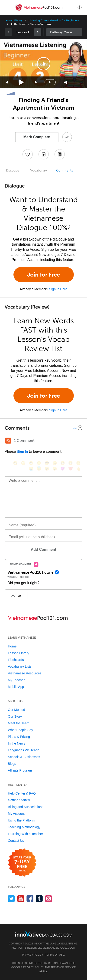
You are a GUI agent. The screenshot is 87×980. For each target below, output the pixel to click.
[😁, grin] (31, 463)
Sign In (22, 452)
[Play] (22, 82)
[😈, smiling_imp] (63, 469)
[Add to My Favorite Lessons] (28, 154)
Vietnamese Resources (25, 673)
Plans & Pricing (19, 737)
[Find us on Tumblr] (39, 899)
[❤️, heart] (71, 469)
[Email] (43, 537)
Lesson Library (14, 20)
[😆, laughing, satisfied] (63, 463)
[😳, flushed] (23, 463)
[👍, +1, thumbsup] (78, 469)
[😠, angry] (55, 463)
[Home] (39, 11)
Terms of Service (63, 967)
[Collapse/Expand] (43, 428)
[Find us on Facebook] (30, 899)
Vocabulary (39, 170)
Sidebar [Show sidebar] (64, 32)
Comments (64, 170)
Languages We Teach (24, 750)
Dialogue (13, 170)
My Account (16, 814)
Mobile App (16, 687)
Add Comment (43, 549)
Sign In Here (58, 289)
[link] (38, 32)
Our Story (15, 716)
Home (12, 646)
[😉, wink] (78, 463)
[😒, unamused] (39, 463)
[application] (43, 64)
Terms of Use (55, 955)
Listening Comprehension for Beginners (54, 20)
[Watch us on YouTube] (21, 899)
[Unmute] (66, 82)
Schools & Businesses (24, 757)
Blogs (12, 764)
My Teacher (16, 680)
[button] (80, 7)
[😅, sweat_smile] (71, 463)
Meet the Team (19, 723)
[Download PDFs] (60, 154)
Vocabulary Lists (20, 667)
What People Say (20, 730)
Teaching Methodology (24, 827)
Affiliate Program (20, 770)
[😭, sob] (31, 469)
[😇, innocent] (39, 469)
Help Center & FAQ (22, 793)
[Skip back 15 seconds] (7, 82)
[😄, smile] (15, 463)
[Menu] (7, 7)
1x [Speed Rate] (50, 82)
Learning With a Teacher (26, 834)
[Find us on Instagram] (49, 899)
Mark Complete (37, 137)
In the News (16, 743)
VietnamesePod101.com (59, 948)
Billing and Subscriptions (26, 807)
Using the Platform (21, 820)
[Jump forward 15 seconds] (36, 82)
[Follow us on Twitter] (11, 899)
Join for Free (43, 275)
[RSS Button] (8, 441)
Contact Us (16, 841)
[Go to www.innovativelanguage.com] (44, 934)
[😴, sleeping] (47, 469)
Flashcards (16, 660)
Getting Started (19, 800)
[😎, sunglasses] (47, 463)
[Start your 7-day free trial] (22, 863)
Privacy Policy (32, 955)
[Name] (43, 525)
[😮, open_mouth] (55, 469)
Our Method (16, 710)
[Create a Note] (44, 154)
